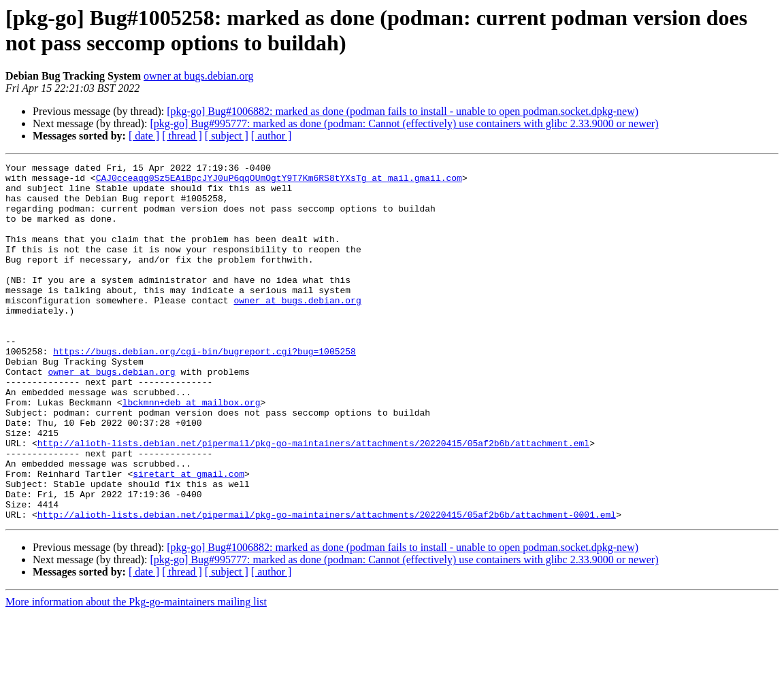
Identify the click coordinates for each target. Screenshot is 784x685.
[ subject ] (227, 136)
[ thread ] (182, 136)
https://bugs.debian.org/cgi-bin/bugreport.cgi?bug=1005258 (205, 390)
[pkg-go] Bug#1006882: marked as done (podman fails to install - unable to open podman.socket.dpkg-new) (403, 111)
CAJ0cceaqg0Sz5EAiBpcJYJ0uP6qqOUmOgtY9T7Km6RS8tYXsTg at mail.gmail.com (279, 182)
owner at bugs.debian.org (198, 76)
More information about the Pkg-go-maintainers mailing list (136, 673)
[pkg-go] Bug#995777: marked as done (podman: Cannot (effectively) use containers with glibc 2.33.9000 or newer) (404, 123)
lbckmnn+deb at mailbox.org (192, 451)
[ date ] (144, 136)
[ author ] (272, 136)
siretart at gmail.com (189, 537)
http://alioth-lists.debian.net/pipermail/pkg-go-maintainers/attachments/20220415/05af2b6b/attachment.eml (313, 500)
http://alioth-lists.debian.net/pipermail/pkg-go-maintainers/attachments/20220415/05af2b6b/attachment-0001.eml (327, 586)
